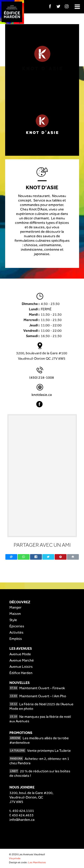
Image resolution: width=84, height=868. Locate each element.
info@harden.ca (22, 820)
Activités (16, 632)
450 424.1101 (23, 811)
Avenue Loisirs (21, 667)
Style (13, 620)
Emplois (16, 639)
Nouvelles (19, 683)
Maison (15, 614)
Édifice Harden (21, 673)
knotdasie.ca (42, 395)
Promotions (21, 733)
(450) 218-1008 (42, 377)
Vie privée (15, 858)
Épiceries (17, 626)
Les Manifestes (37, 862)
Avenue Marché (22, 660)
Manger (15, 607)
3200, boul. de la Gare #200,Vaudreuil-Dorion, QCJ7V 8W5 (31, 797)
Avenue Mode (20, 654)
